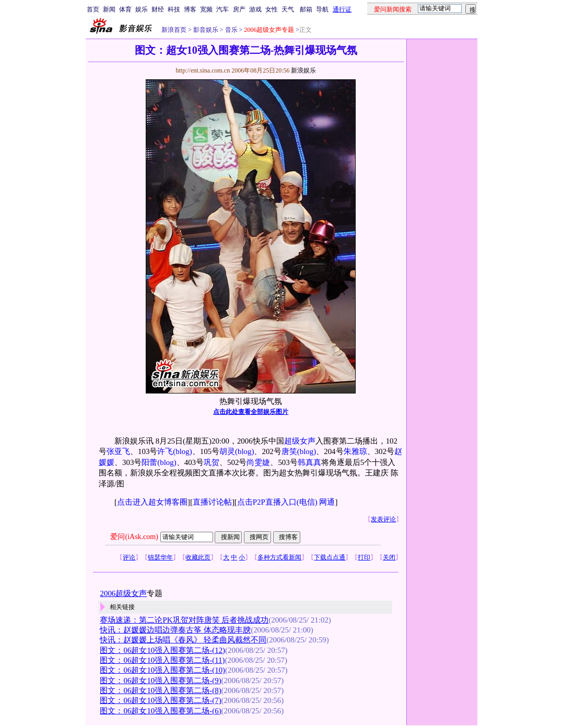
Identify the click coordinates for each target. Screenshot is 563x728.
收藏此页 (198, 557)
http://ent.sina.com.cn (203, 70)
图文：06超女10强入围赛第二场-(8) (160, 690)
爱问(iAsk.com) (134, 537)
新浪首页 (174, 30)
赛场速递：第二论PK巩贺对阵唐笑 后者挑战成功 (184, 620)
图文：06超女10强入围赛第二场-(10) (162, 670)
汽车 (222, 9)
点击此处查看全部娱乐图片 (251, 412)
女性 (272, 9)
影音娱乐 (206, 30)
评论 (129, 557)
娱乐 (142, 9)
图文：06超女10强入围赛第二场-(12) (162, 650)
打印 (364, 557)
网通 (327, 502)
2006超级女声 (123, 593)
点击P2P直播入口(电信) (277, 502)
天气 (288, 9)
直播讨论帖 (212, 502)
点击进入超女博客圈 (152, 502)
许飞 (165, 451)
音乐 (231, 30)
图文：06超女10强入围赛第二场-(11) (162, 660)
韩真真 (309, 462)
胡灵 (227, 451)
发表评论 (383, 519)
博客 (190, 9)
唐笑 (289, 451)
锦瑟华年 (160, 557)
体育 (125, 9)
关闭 (389, 557)
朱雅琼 (355, 451)
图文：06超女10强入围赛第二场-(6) (160, 711)
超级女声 (300, 441)
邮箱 (306, 9)
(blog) (182, 451)
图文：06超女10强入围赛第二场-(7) (160, 700)
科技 (174, 9)
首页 (93, 9)
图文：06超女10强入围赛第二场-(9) (160, 681)
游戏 (255, 9)
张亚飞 (118, 451)
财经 (158, 9)
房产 (239, 9)
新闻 (109, 9)
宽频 (206, 9)
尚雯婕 (258, 462)
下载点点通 (330, 557)
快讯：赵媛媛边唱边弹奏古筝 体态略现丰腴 (175, 630)
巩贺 (212, 462)
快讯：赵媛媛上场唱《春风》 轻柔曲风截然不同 (183, 640)
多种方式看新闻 (279, 557)
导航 (322, 9)
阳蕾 (149, 462)
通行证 (342, 9)
